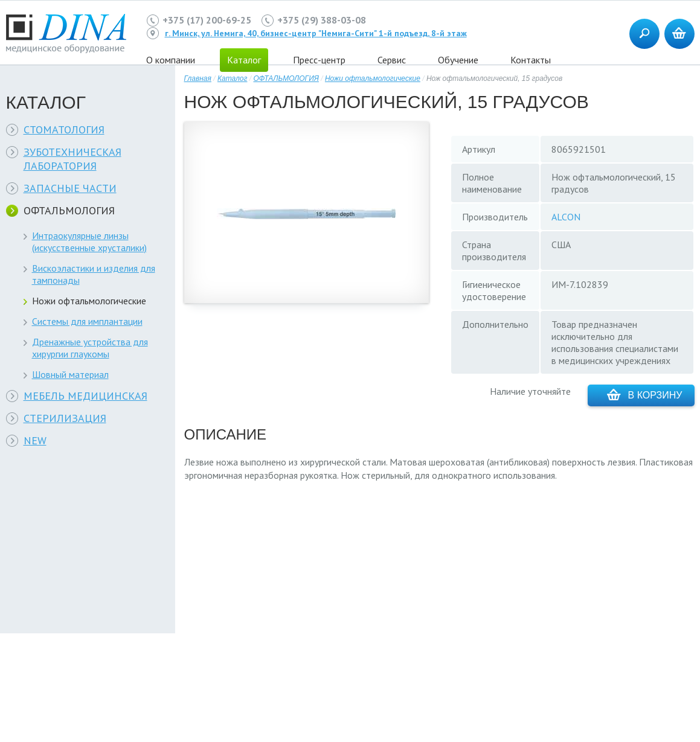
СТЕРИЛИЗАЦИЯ (65, 418)
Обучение (458, 60)
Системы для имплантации (87, 321)
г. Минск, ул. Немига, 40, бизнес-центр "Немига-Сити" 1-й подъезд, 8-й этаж (316, 33)
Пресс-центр (319, 60)
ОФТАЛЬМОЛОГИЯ (69, 210)
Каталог (233, 78)
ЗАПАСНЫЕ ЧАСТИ (70, 188)
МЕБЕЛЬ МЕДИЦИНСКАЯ (85, 396)
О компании (171, 60)
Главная (198, 78)
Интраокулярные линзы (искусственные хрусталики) (89, 241)
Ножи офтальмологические (89, 301)
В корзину (645, 395)
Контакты (531, 60)
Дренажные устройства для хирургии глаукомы (90, 348)
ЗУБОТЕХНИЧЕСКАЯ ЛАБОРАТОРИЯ (72, 159)
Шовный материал (70, 374)
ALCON (566, 217)
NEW (35, 440)
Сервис (392, 60)
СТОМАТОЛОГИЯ (64, 130)
